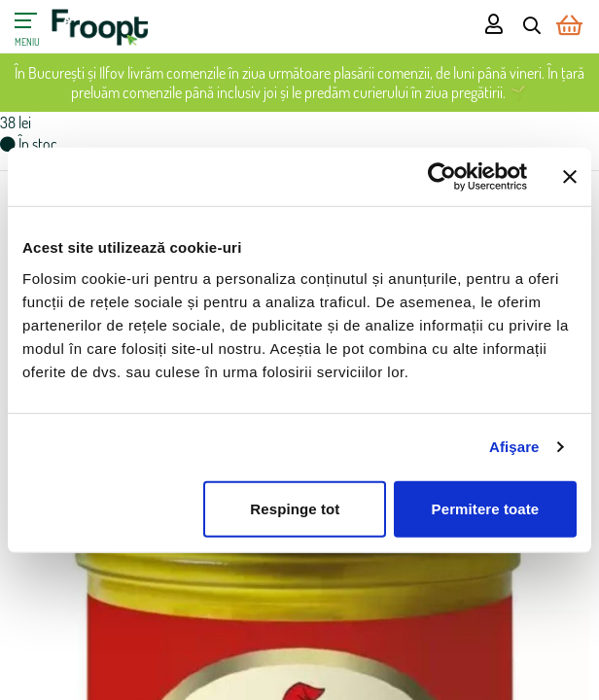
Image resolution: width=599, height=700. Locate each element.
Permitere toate (486, 508)
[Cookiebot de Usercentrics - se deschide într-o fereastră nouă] (442, 177)
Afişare (514, 447)
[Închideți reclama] (570, 177)
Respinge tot (295, 508)
